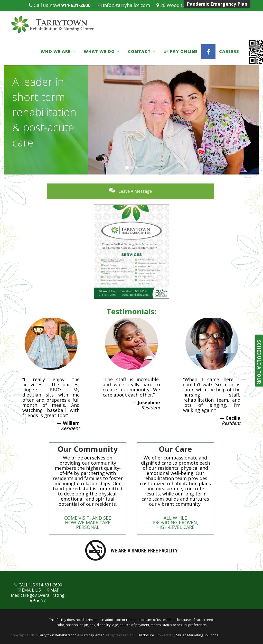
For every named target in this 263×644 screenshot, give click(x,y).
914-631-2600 (76, 5)
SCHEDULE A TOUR (259, 361)
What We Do (99, 51)
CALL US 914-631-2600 (40, 585)
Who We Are (56, 51)
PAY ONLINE (181, 51)
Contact (139, 51)
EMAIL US (31, 590)
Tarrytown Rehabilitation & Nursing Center (71, 635)
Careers (229, 51)
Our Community (88, 449)
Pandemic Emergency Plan (217, 4)
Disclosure (146, 635)
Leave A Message (146, 191)
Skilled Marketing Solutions (197, 635)
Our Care (175, 449)
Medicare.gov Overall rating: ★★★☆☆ (38, 598)
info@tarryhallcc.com (126, 5)
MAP (55, 590)
